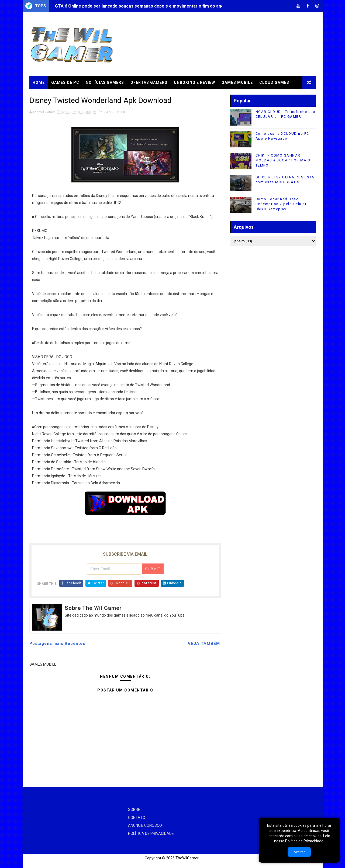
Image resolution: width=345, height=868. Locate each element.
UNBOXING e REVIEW (194, 82)
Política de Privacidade (304, 841)
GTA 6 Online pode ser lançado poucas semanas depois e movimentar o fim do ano (139, 6)
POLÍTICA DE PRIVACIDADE (151, 834)
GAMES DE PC (65, 82)
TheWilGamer (187, 858)
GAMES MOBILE (237, 82)
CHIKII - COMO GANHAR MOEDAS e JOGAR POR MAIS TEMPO (283, 160)
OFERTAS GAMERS (149, 82)
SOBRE (134, 810)
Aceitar (299, 852)
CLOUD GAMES (274, 82)
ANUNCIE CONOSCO (145, 825)
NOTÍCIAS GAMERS (105, 82)
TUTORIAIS (44, 96)
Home (39, 82)
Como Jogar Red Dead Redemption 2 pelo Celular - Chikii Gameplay (282, 204)
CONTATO (137, 818)
